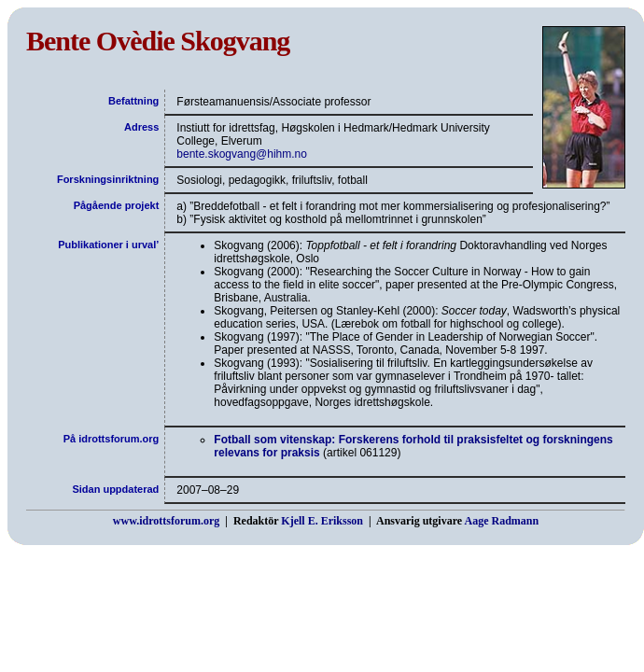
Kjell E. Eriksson (322, 521)
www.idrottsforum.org (166, 521)
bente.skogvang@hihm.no (242, 154)
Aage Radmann (501, 521)
